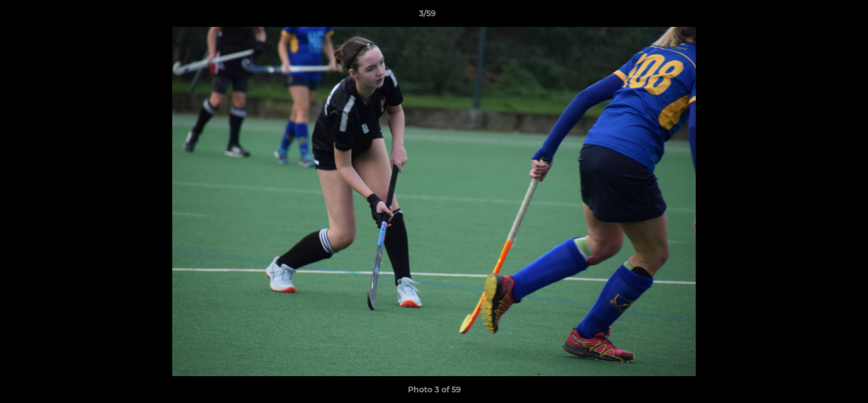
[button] (821, 16)
